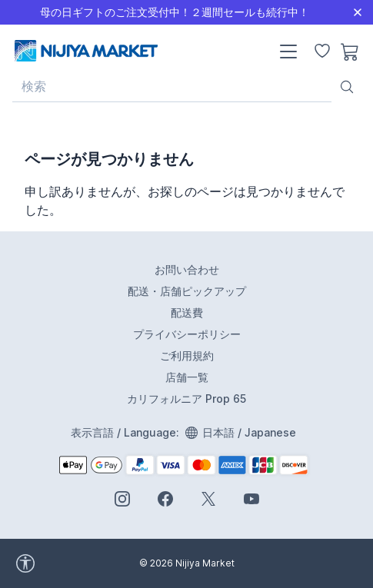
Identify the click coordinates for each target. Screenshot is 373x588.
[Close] (358, 12)
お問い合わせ (187, 269)
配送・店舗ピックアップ (187, 291)
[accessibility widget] (68, 563)
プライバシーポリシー (187, 334)
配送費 (187, 312)
